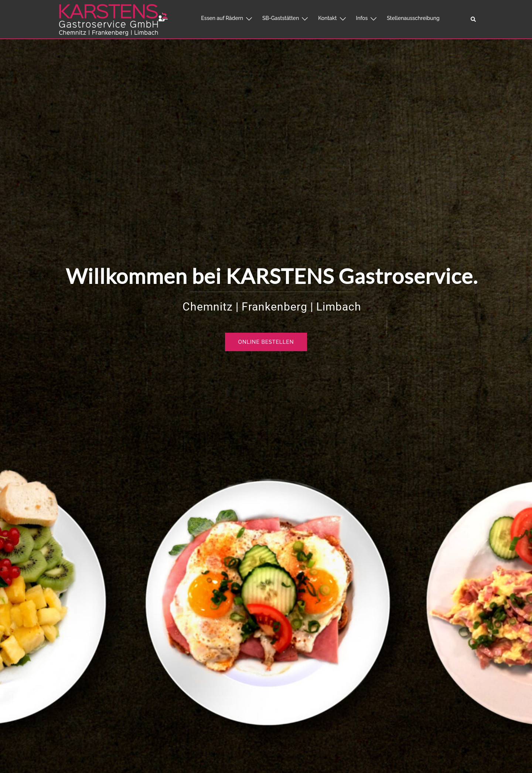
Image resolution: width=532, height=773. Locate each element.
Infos (362, 18)
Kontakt (327, 18)
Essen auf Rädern (222, 18)
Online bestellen (266, 342)
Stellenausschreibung (413, 18)
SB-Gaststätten (281, 18)
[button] (474, 19)
